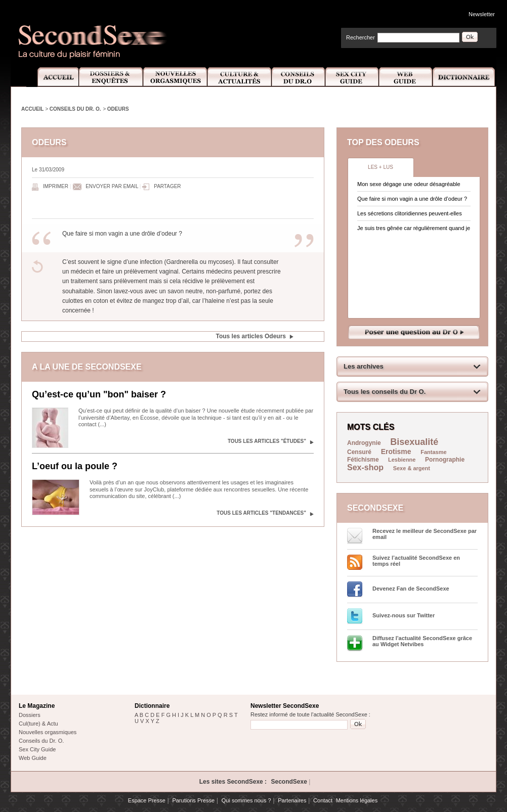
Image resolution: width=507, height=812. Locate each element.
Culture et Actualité (240, 77)
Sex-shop (365, 467)
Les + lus (381, 167)
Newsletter (482, 14)
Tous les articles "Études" (267, 441)
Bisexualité (414, 442)
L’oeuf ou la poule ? (75, 466)
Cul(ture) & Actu (38, 724)
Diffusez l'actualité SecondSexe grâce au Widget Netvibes (422, 641)
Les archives (364, 366)
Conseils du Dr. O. (75, 109)
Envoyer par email (112, 186)
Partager (167, 186)
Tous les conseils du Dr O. (385, 392)
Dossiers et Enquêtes (111, 77)
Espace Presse (147, 800)
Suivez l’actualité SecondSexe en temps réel (416, 561)
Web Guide (406, 77)
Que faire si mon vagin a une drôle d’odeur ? (412, 199)
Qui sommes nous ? (246, 800)
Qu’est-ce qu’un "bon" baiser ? (99, 394)
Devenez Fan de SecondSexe (411, 589)
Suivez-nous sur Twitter (404, 615)
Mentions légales (357, 800)
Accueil (52, 77)
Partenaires (292, 800)
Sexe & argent (412, 468)
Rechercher (361, 37)
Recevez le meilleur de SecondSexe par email (425, 534)
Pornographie (445, 460)
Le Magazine (37, 706)
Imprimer (56, 186)
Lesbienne (402, 460)
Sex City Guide (352, 77)
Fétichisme (364, 460)
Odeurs (118, 109)
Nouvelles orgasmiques (48, 732)
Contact (323, 800)
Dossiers (30, 715)
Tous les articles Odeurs (251, 336)
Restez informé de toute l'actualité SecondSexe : (310, 714)
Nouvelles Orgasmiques (175, 77)
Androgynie (364, 443)
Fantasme (433, 452)
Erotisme (396, 452)
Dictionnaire (464, 77)
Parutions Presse (193, 800)
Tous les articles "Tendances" (261, 513)
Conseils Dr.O (299, 77)
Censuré (359, 452)
